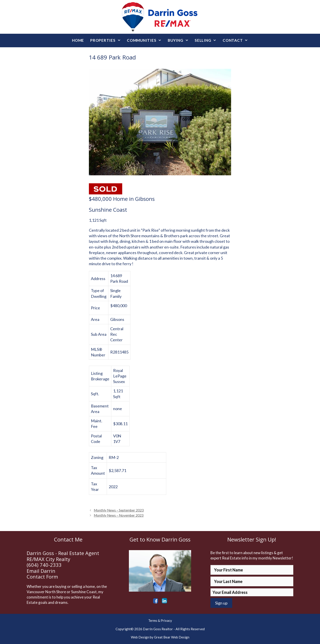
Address (98, 279)
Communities (146, 40)
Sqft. (95, 394)
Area (95, 319)
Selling (207, 40)
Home (78, 40)
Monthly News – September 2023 (119, 510)
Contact (237, 40)
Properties (107, 40)
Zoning (97, 457)
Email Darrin (41, 571)
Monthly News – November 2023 (119, 515)
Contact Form (42, 577)
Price (95, 308)
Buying (180, 40)
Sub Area (99, 334)
